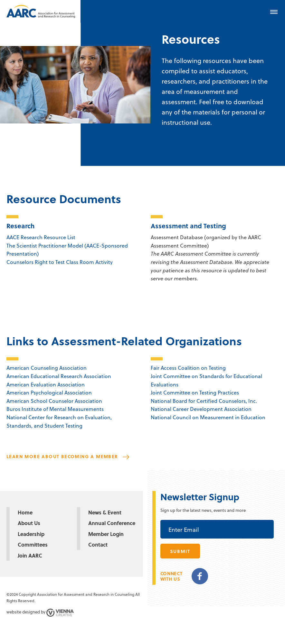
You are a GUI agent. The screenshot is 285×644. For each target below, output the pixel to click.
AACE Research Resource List (41, 237)
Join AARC (30, 555)
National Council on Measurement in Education (208, 417)
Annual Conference (112, 523)
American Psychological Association (49, 392)
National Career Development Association (201, 409)
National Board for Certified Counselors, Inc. (204, 401)
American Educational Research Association (59, 376)
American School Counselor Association (54, 401)
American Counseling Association (47, 368)
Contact (98, 544)
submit (180, 551)
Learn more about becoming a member (62, 456)
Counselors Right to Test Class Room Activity (60, 262)
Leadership (31, 534)
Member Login (106, 534)
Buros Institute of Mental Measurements (55, 409)
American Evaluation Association (46, 384)
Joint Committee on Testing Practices (195, 392)
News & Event (105, 512)
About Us (29, 523)
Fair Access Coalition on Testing (188, 368)
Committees (33, 544)
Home (25, 512)
